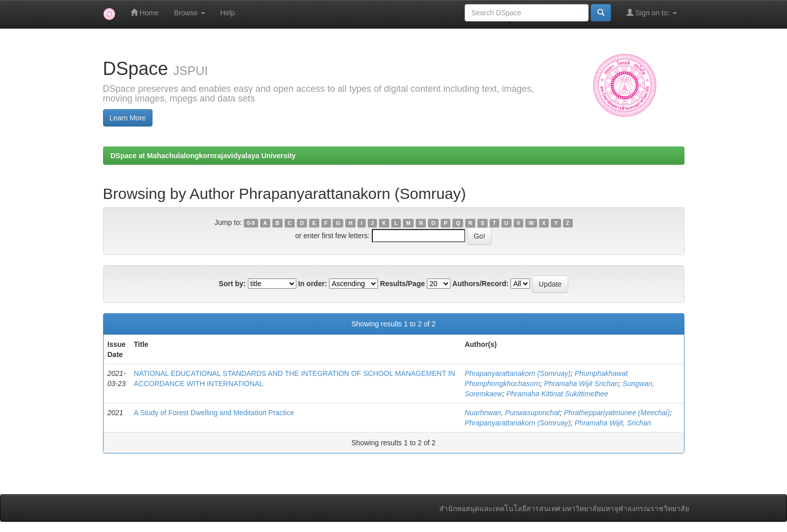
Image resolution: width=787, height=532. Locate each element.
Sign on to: (652, 12)
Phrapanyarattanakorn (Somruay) (518, 373)
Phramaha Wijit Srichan (581, 384)
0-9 (251, 223)
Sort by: (232, 284)
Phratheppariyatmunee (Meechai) (617, 413)
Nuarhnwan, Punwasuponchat (512, 413)
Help (228, 13)
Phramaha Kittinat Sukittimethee (557, 394)
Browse (189, 13)
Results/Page (402, 284)
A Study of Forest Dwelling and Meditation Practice (214, 413)
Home (145, 12)
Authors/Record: (480, 284)
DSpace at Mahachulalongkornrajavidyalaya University (203, 156)
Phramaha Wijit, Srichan (613, 423)
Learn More (128, 118)
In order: (313, 284)
